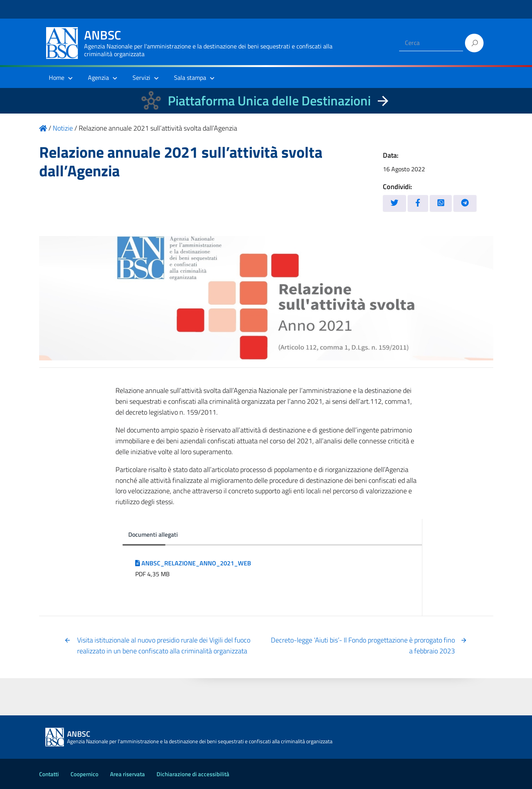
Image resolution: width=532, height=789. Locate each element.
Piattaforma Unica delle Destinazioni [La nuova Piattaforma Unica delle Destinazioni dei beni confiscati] (269, 101)
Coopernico (84, 774)
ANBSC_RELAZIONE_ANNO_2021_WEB (193, 563)
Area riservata (127, 774)
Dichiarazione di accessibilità (193, 774)
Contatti (49, 774)
